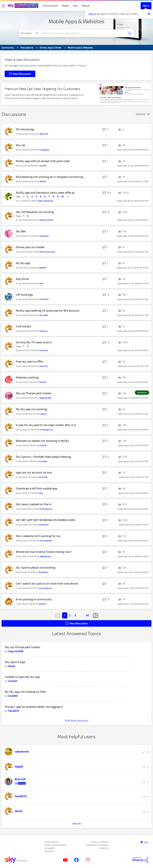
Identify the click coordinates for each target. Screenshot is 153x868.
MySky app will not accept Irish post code (43, 161)
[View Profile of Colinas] (43, 414)
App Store (22, 279)
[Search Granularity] (30, 33)
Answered (142, 393)
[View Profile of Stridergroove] (46, 430)
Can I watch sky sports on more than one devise (47, 584)
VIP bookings (24, 295)
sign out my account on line (34, 473)
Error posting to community (34, 599)
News (65, 6)
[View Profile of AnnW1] (43, 166)
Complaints (50, 848)
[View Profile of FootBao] (43, 461)
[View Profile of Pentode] (44, 350)
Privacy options (51, 842)
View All (76, 824)
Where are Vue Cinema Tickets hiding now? (44, 552)
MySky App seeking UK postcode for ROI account (48, 311)
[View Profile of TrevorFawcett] (45, 588)
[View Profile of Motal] (12, 666)
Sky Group (49, 851)
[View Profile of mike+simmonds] (45, 201)
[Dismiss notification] (149, 14)
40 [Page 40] (87, 615)
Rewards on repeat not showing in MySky (43, 441)
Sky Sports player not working (36, 568)
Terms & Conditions (100, 842)
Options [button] (141, 114)
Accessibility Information (97, 845)
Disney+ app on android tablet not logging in (34, 707)
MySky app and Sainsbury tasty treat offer (44, 193)
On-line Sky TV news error (33, 342)
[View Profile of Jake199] (42, 268)
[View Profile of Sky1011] (42, 604)
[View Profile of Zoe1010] (43, 445)
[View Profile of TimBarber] (44, 236)
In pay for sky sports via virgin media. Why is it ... (47, 425)
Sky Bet (21, 231)
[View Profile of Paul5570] (14, 711)
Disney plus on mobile (30, 247)
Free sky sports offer (29, 362)
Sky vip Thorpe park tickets (34, 393)
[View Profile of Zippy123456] (46, 398)
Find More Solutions (76, 721)
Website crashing (27, 377)
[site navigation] (3, 6)
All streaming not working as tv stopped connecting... (50, 177)
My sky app (23, 263)
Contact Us (103, 848)
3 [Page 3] (75, 615)
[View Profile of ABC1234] (44, 134)
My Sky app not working (31, 409)
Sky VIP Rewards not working (35, 212)
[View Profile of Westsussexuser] (47, 252)
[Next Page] (95, 616)
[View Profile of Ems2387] (44, 299)
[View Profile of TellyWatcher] (45, 556)
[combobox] (82, 33)
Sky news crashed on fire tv (34, 504)
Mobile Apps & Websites (76, 21)
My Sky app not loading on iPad (25, 692)
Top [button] (146, 842)
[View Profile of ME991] (43, 182)
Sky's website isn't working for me (38, 536)
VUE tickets (23, 326)
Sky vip (20, 145)
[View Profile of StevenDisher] (46, 541)
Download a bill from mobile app (37, 488)
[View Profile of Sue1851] (13, 696)
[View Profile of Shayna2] (43, 331)
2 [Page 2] (70, 615)
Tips (75, 6)
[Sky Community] (23, 6)
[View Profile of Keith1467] (44, 525)
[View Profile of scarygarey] (44, 150)
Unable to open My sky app (22, 677)
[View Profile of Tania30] (43, 382)
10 (63, 197)
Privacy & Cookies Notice (55, 845)
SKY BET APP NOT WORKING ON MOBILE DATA (45, 520)
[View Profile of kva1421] (13, 681)
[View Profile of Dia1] (41, 284)
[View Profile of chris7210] (43, 477)
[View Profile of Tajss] (41, 493)
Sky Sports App (15, 662)
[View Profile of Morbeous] (44, 572)
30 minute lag (25, 129)
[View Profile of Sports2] (44, 366)
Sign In (146, 6)
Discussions (50, 6)
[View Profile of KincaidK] (44, 315)
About (86, 6)
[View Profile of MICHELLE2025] (46, 220)
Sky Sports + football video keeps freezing (43, 457)
